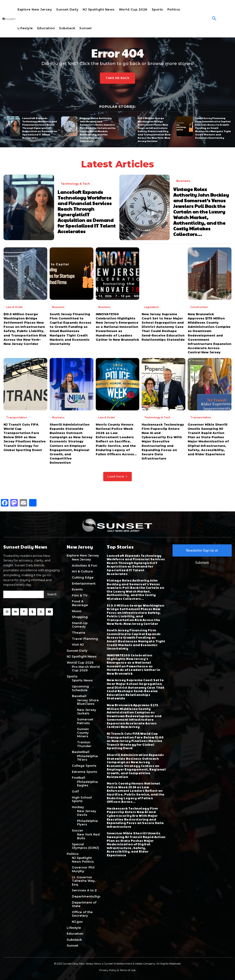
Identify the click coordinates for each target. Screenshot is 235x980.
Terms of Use (128, 970)
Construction (199, 307)
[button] (214, 19)
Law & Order (15, 307)
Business (183, 181)
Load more (117, 476)
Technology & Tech (75, 184)
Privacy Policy (108, 970)
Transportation (17, 417)
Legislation (152, 307)
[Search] (52, 594)
